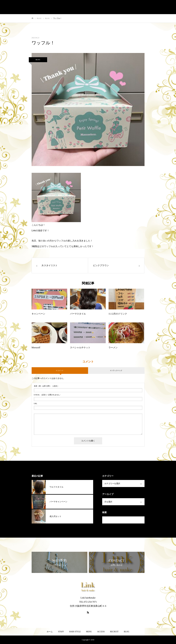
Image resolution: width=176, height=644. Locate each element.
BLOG (38, 60)
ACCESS (101, 632)
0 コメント (60, 370)
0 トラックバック (116, 370)
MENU (89, 632)
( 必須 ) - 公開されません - (47, 395)
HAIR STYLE (75, 632)
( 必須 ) (46, 386)
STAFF (61, 632)
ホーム (50, 632)
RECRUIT (114, 632)
